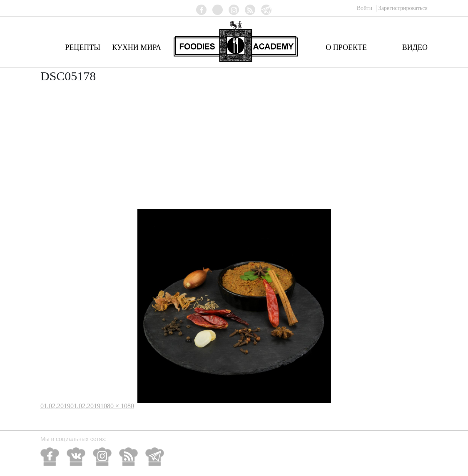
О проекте (346, 47)
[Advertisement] (234, 147)
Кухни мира (137, 47)
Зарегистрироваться (403, 8)
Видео (415, 47)
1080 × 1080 (117, 406)
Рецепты (83, 47)
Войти (365, 8)
